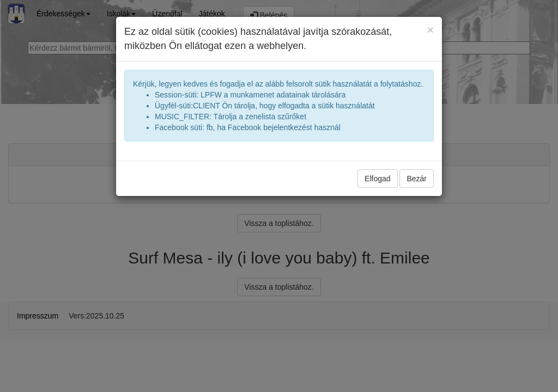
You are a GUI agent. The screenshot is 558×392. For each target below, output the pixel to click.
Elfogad (377, 179)
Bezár (417, 179)
